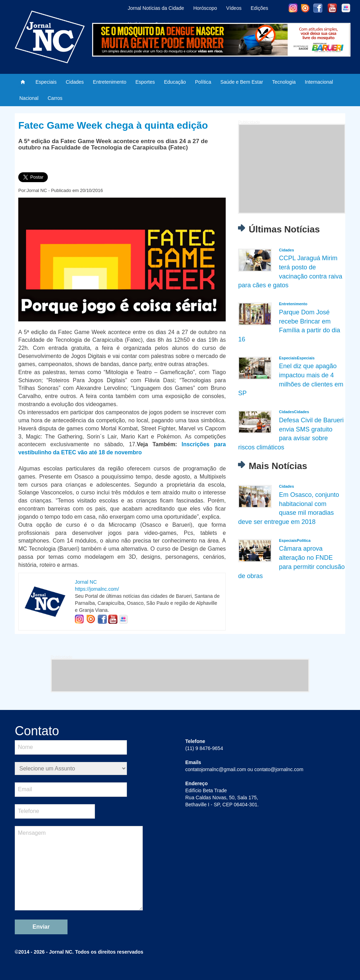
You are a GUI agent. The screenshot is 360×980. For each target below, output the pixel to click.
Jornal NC (86, 582)
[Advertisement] (292, 169)
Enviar (41, 927)
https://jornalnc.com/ (97, 589)
